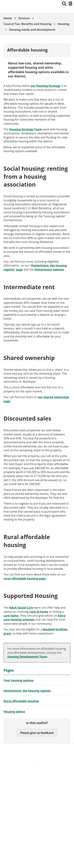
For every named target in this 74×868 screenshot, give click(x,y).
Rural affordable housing (21, 701)
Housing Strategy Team (26, 129)
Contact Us (37, 783)
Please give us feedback (37, 733)
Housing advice (14, 712)
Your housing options (19, 680)
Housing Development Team (27, 657)
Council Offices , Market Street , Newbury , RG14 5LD (37, 816)
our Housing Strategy (45, 86)
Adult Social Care (21, 608)
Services (24, 18)
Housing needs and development (32, 30)
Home (8, 18)
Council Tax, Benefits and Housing (28, 24)
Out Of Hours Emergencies (37, 798)
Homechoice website (49, 270)
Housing (63, 24)
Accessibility (37, 776)
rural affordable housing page (25, 578)
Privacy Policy (37, 806)
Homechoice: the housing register (27, 691)
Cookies (37, 791)
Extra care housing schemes (34, 618)
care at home (39, 612)
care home (11, 616)
